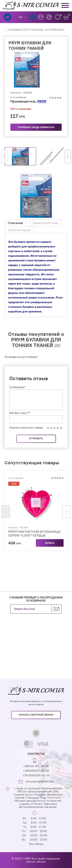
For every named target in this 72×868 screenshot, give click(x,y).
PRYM (42, 101)
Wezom (41, 862)
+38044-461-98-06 (36, 766)
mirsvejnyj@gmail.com (40, 781)
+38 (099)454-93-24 (36, 775)
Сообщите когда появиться (36, 127)
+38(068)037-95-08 (36, 771)
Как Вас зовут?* (20, 413)
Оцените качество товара (26, 428)
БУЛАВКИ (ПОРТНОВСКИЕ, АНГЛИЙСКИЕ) (36, 30)
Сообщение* (17, 387)
